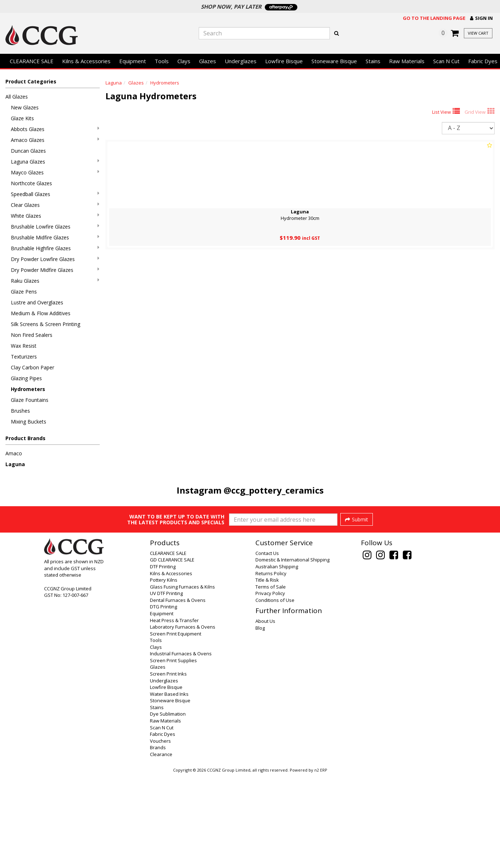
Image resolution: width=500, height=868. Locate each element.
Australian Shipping (277, 659)
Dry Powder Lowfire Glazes (55, 259)
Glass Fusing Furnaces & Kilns (182, 680)
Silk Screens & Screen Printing (46, 324)
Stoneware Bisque (334, 61)
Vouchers (160, 834)
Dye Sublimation (168, 807)
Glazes (208, 61)
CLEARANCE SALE (32, 61)
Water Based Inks (169, 787)
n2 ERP (321, 863)
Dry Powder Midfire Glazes (55, 270)
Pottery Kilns (164, 673)
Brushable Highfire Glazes (55, 248)
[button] (481, 18)
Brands (158, 840)
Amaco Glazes (55, 140)
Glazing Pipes (26, 378)
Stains (373, 61)
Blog (260, 721)
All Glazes (17, 97)
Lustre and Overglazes (37, 302)
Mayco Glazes (55, 172)
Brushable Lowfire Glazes (55, 227)
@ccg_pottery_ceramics (274, 490)
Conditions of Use (275, 693)
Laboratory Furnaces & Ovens (183, 720)
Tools (162, 61)
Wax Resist (24, 346)
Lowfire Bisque (284, 61)
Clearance (161, 847)
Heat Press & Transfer (174, 713)
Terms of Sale (271, 680)
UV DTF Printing (166, 686)
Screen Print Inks (168, 767)
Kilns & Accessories (86, 61)
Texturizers (24, 357)
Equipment (133, 61)
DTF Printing (163, 659)
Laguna (15, 464)
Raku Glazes (55, 281)
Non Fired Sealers (32, 335)
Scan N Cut (446, 61)
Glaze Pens (24, 292)
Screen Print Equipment (176, 726)
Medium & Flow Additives (41, 313)
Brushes (20, 411)
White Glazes (55, 216)
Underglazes (241, 61)
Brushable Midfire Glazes (55, 237)
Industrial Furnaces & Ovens (181, 746)
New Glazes (25, 107)
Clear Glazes (55, 205)
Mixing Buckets (29, 422)
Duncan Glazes (28, 151)
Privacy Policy (270, 686)
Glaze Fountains (30, 400)
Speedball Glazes (55, 194)
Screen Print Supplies (173, 753)
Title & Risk (267, 673)
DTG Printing (163, 699)
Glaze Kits (22, 118)
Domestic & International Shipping (292, 652)
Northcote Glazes (31, 183)
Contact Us (267, 646)
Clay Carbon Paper (33, 367)
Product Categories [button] (31, 81)
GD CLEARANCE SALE (172, 652)
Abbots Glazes (55, 129)
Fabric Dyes (163, 827)
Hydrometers (28, 389)
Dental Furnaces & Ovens (178, 693)
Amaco (14, 453)
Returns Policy (271, 666)
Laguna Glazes (55, 162)
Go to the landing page (434, 18)
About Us (265, 714)
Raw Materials (407, 61)
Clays (184, 61)
